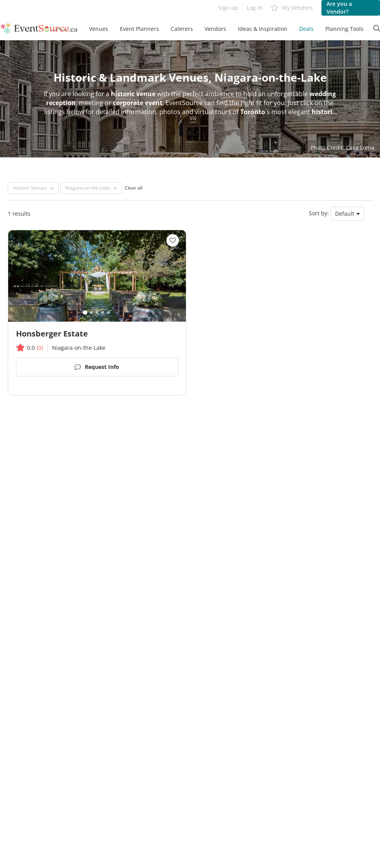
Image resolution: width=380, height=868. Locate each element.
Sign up (228, 8)
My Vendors (292, 8)
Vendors (215, 29)
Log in (255, 8)
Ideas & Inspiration (263, 29)
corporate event (138, 103)
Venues (99, 29)
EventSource (184, 103)
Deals (306, 29)
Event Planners (139, 29)
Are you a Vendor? (339, 8)
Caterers (182, 29)
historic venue (133, 94)
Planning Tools (344, 29)
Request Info (97, 367)
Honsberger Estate (52, 334)
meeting (91, 103)
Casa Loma (360, 148)
